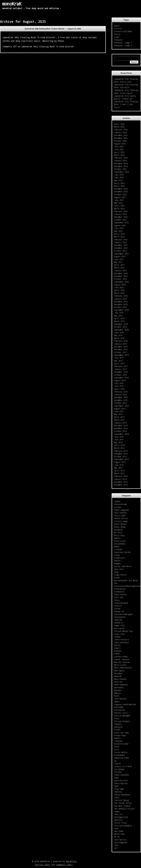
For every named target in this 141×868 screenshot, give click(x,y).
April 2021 (119, 265)
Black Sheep (120, 527)
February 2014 (121, 451)
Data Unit (119, 569)
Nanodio (118, 690)
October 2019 (120, 307)
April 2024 (119, 183)
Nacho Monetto (121, 685)
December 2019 (121, 302)
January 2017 (120, 369)
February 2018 (121, 341)
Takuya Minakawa (122, 795)
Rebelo (117, 738)
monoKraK (12, 4)
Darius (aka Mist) (123, 566)
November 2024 (121, 166)
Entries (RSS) (43, 865)
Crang (117, 555)
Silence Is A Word (123, 766)
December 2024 (121, 163)
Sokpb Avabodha (121, 775)
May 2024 (118, 180)
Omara (117, 702)
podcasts (118, 727)
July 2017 (119, 358)
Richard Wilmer (121, 744)
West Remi (119, 831)
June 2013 (119, 465)
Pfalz (117, 718)
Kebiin (117, 645)
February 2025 (121, 158)
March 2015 (119, 420)
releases (118, 741)
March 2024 (119, 186)
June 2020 (119, 287)
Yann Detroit (120, 840)
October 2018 (120, 327)
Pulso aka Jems (121, 733)
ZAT (116, 848)
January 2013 (120, 479)
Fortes (117, 608)
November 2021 (121, 248)
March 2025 (119, 155)
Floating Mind (121, 603)
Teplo (117, 797)
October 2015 (120, 403)
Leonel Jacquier (122, 659)
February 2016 (121, 392)
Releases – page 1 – (124, 43)
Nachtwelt (119, 687)
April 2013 (119, 471)
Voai (116, 828)
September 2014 (121, 434)
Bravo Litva (120, 541)
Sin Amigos (119, 769)
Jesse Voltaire (121, 639)
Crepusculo (119, 558)
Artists (118, 28)
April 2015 (119, 417)
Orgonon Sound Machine (125, 704)
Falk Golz (119, 597)
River (117, 747)
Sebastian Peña (121, 758)
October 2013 (120, 456)
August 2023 (120, 197)
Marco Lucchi (120, 665)
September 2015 (121, 406)
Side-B (117, 764)
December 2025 (121, 135)
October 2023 (120, 194)
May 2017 (118, 361)
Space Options (121, 783)
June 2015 (119, 411)
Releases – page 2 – (124, 45)
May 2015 (118, 414)
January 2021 (120, 271)
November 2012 (121, 485)
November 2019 (121, 304)
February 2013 (121, 476)
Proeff (117, 730)
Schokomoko (119, 755)
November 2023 (121, 192)
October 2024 (120, 169)
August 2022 (120, 225)
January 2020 (120, 299)
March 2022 (119, 237)
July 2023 (119, 200)
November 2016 (121, 372)
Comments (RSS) (64, 865)
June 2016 (119, 386)
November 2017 (121, 349)
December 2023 (121, 189)
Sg (115, 761)
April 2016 (119, 389)
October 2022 (120, 220)
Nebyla (117, 693)
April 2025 (119, 152)
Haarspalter (120, 617)
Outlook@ (118, 707)
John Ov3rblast (121, 642)
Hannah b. (119, 623)
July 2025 (119, 146)
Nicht (117, 696)
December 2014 (121, 425)
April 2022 (119, 234)
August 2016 (120, 380)
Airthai (118, 507)
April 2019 (119, 318)
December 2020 (121, 273)
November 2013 (121, 454)
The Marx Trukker (122, 806)
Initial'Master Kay (124, 631)
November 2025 (121, 138)
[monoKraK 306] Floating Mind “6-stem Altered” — (53, 29)
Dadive (117, 561)
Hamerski (118, 620)
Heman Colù (119, 626)
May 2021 (118, 262)
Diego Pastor (120, 575)
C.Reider (118, 549)
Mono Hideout (120, 679)
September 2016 (121, 378)
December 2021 (121, 245)
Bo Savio (118, 532)
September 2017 (121, 355)
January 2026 (120, 132)
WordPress (71, 861)
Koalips (118, 651)
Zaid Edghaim (120, 842)
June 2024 (119, 177)
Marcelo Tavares (122, 662)
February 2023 (121, 211)
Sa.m (116, 749)
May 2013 (118, 468)
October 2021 (120, 251)
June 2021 (119, 259)
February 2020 (121, 296)
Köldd (117, 654)
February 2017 (121, 366)
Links (117, 37)
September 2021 (121, 254)
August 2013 (120, 462)
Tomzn (117, 811)
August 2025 (120, 144)
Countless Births (122, 552)
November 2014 (121, 428)
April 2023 (119, 206)
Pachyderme (119, 710)
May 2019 (118, 316)
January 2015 (120, 423)
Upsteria (118, 820)
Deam (116, 572)
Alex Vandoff (120, 513)
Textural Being (121, 800)
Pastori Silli (121, 713)
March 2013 (119, 473)
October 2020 (120, 279)
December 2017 (121, 347)
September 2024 (121, 172)
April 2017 (119, 364)
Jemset (117, 637)
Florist (118, 606)
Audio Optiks (120, 524)
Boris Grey (119, 535)
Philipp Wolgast (122, 721)
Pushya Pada (120, 735)
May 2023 (118, 203)
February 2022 (121, 240)
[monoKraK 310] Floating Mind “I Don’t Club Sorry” (126, 104)
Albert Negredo (121, 510)
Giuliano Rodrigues (124, 614)
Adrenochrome (120, 504)
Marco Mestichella (123, 668)
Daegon (117, 563)
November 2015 (121, 400)
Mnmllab (118, 676)
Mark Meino (119, 671)
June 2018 (119, 333)
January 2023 (120, 214)
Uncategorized (121, 817)
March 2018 (119, 338)
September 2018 (121, 330)
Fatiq (117, 600)
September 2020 (121, 282)
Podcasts (118, 40)
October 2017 (120, 352)
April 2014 (119, 445)
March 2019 (119, 321)
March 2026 (119, 127)
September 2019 (121, 310)
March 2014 (119, 448)
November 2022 (121, 217)
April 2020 (119, 290)
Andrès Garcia (121, 518)
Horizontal (119, 628)
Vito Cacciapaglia (123, 826)
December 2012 (121, 482)
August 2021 (120, 256)
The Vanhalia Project (125, 809)
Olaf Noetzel (120, 699)
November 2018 (121, 324)
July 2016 (119, 383)
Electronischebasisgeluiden (128, 586)
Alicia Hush (120, 516)
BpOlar (117, 538)
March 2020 (119, 293)
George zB (119, 611)
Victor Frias (120, 823)
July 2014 (119, 437)
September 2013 (121, 459)
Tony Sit (118, 814)
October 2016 (120, 375)
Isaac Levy (119, 634)
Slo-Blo (118, 772)
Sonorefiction (121, 780)
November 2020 (121, 276)
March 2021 (119, 268)
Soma (116, 778)
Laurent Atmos (121, 657)
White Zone (119, 834)
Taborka (118, 792)
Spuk (116, 786)
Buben (117, 547)
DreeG (117, 577)
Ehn (116, 583)
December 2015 (121, 397)
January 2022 (120, 242)
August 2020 (120, 285)
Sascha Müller (121, 752)
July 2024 (119, 175)
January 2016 (120, 394)
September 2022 (121, 223)
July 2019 (119, 313)
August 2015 (120, 409)
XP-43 (117, 837)
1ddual (117, 501)
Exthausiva (119, 592)
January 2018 (120, 344)
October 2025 (120, 141)
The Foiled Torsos (123, 803)
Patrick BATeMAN (122, 716)
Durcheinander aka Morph (126, 580)
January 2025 (120, 161)
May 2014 (118, 442)
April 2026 (119, 124)
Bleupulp (118, 530)
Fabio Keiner (120, 594)
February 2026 (121, 130)
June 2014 (119, 440)
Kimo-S (117, 648)
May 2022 (118, 231)
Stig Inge (119, 789)
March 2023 (119, 209)
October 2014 (120, 431)
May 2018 (118, 335)
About (117, 26)
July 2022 (119, 228)
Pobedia (118, 724)
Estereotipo (120, 589)
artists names (121, 521)
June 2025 (119, 149)
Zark (116, 845)
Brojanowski (120, 544)
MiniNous (118, 673)
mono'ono (118, 682)
